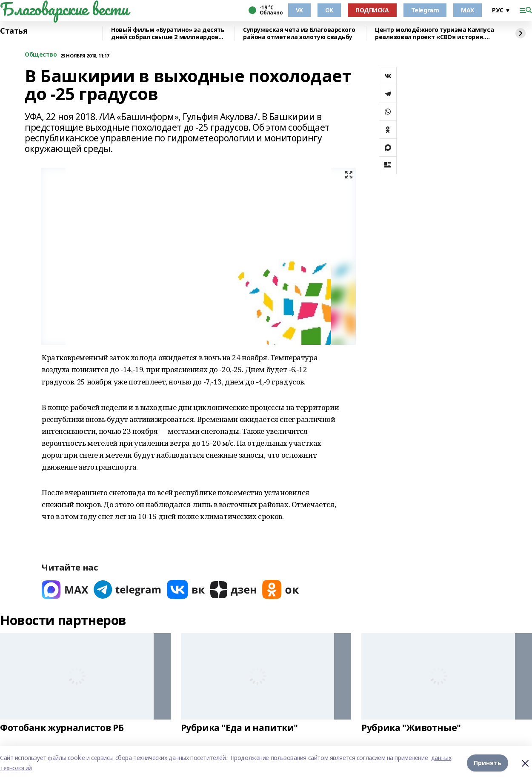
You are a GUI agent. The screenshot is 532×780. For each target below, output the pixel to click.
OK (329, 10)
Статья (14, 31)
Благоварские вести (64, 9)
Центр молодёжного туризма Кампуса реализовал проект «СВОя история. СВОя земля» (434, 33)
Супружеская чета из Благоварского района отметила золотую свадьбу (299, 33)
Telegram (425, 10)
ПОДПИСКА (372, 10)
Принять (488, 763)
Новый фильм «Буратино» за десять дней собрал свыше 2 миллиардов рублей (168, 33)
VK (299, 10)
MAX (468, 10)
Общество (41, 55)
